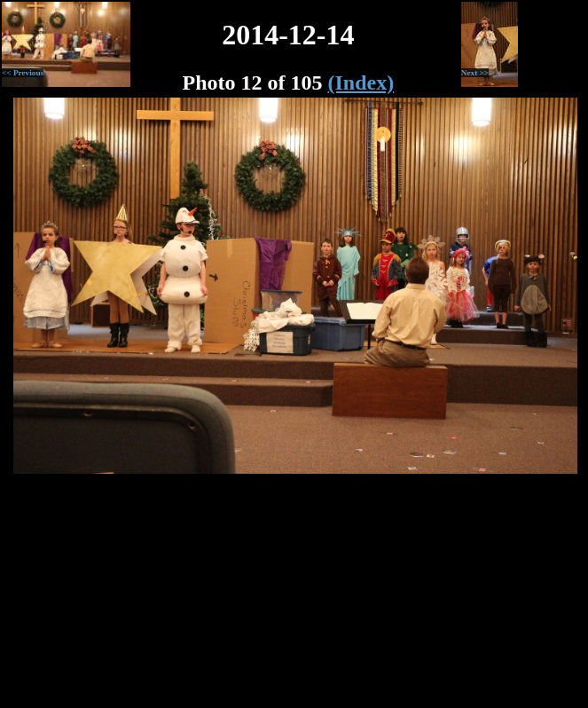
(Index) (361, 83)
